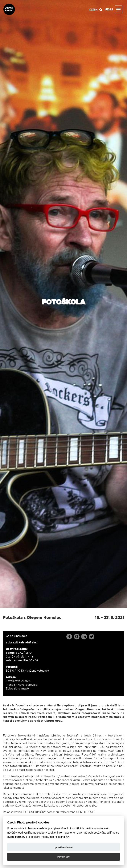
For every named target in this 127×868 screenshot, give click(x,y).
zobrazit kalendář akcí (21, 643)
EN (96, 10)
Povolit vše (63, 857)
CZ (91, 10)
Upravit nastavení (63, 847)
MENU (109, 10)
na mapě (23, 689)
